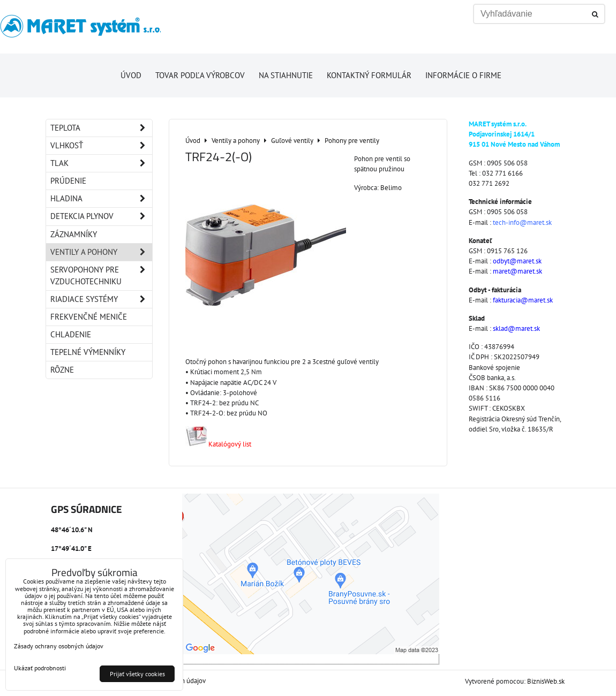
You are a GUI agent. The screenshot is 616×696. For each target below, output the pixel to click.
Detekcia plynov (101, 216)
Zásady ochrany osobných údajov (59, 646)
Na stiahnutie (286, 75)
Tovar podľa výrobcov (200, 75)
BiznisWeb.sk (546, 681)
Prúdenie (68, 181)
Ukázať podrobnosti (40, 668)
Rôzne (62, 370)
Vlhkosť (101, 146)
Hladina (101, 199)
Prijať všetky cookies (137, 674)
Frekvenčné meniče (89, 317)
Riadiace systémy (101, 299)
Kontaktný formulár (369, 75)
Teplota (101, 128)
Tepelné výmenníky (88, 352)
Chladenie (71, 334)
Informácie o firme (463, 75)
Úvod (131, 75)
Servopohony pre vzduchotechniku (101, 276)
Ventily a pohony (101, 252)
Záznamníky (74, 234)
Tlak (101, 163)
